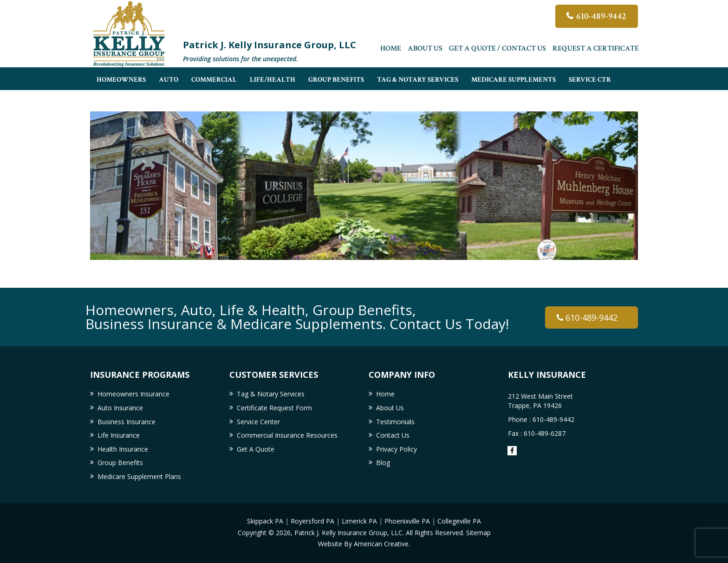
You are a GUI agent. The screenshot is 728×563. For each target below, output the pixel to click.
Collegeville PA (459, 521)
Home (391, 49)
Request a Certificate (596, 49)
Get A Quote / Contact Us (497, 49)
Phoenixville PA (407, 521)
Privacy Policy (396, 449)
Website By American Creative (363, 544)
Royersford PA (312, 521)
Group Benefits (120, 463)
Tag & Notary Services (271, 394)
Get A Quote (256, 449)
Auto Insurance (120, 408)
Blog (383, 463)
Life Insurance (119, 435)
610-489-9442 (601, 16)
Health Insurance (123, 449)
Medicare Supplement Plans (139, 476)
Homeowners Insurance (133, 394)
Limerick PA (359, 521)
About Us (425, 49)
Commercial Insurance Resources (287, 435)
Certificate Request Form (274, 408)
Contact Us (393, 435)
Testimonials (395, 422)
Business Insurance (127, 422)
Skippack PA (265, 521)
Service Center (258, 422)
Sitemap (478, 533)
